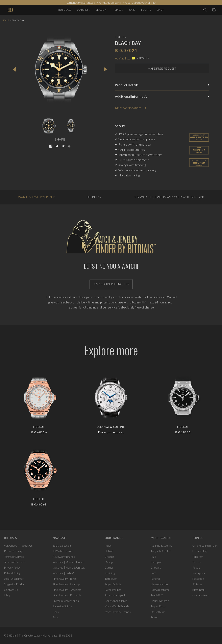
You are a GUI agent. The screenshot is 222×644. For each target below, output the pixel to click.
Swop (56, 617)
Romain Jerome (160, 590)
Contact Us (11, 590)
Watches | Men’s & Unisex (69, 562)
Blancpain (156, 562)
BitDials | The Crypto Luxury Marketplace (32, 635)
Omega (109, 562)
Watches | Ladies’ (63, 573)
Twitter (197, 562)
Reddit (196, 567)
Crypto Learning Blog (205, 546)
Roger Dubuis (113, 584)
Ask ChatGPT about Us (18, 546)
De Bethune (158, 612)
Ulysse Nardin (159, 584)
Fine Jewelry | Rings (65, 579)
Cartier (109, 567)
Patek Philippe (113, 590)
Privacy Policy (12, 567)
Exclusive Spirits (62, 606)
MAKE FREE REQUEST (162, 68)
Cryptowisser (201, 595)
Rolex (108, 546)
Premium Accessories (66, 601)
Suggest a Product (15, 584)
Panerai (155, 579)
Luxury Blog (200, 551)
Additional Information (162, 96)
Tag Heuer (111, 579)
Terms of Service (14, 557)
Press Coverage (14, 551)
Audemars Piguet (115, 595)
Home (6, 20)
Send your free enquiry (111, 284)
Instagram (199, 573)
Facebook (198, 579)
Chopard (156, 567)
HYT (153, 557)
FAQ (7, 595)
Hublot (109, 551)
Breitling (110, 573)
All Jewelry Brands (64, 557)
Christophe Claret (116, 601)
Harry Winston (160, 601)
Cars (56, 612)
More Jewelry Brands (118, 612)
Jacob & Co (157, 595)
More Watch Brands (117, 606)
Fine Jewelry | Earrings (66, 584)
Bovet (154, 617)
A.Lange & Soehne (162, 546)
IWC (154, 573)
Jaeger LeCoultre (161, 551)
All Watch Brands (63, 551)
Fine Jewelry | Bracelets (67, 590)
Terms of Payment (15, 562)
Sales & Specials (62, 546)
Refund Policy (12, 573)
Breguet (109, 557)
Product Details (162, 85)
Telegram (198, 557)
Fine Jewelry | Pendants (67, 595)
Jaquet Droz (158, 606)
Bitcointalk (199, 590)
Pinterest (198, 584)
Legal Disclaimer (14, 579)
